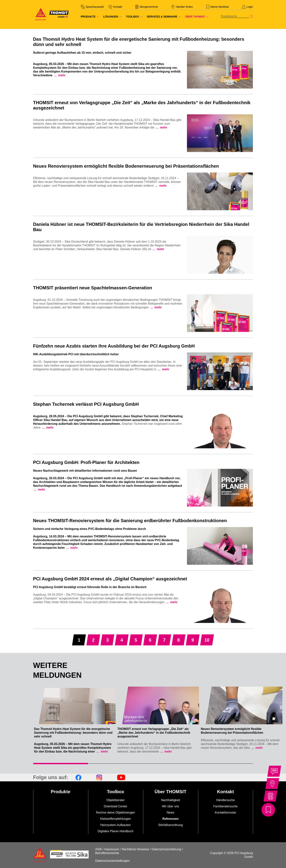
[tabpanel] (75, 721)
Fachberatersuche (225, 806)
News (170, 813)
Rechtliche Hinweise (135, 849)
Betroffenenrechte (107, 853)
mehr (61, 75)
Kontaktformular (225, 813)
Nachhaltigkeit (170, 800)
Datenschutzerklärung (166, 849)
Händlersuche (225, 800)
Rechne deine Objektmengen (116, 813)
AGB (98, 849)
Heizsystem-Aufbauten (116, 825)
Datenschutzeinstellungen (112, 861)
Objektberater (116, 800)
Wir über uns (170, 806)
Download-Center (116, 806)
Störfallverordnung (170, 825)
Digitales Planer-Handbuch (115, 831)
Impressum (112, 849)
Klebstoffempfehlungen (116, 819)
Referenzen (170, 819)
